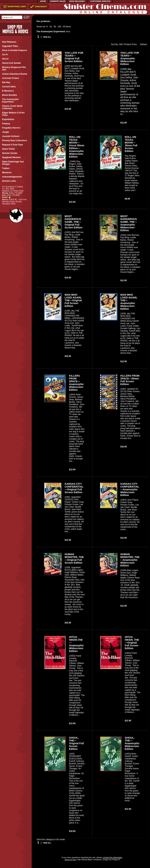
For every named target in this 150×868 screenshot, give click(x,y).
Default (143, 44)
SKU (121, 44)
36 (55, 27)
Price (134, 44)
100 (59, 27)
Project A (116, 860)
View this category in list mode (51, 839)
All (64, 27)
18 (50, 27)
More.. (68, 32)
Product (128, 44)
